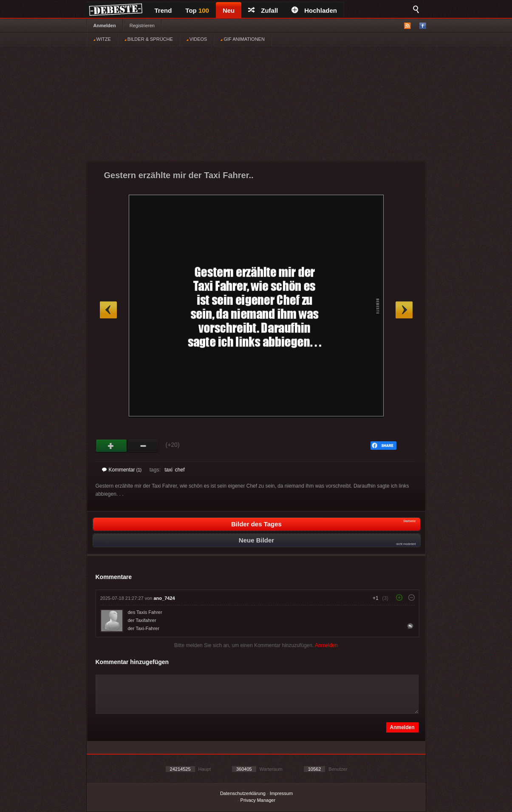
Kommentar (122, 470)
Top (197, 10)
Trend (163, 10)
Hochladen (314, 10)
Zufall (263, 10)
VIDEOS (197, 39)
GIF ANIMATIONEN (242, 39)
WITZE (102, 39)
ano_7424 (164, 598)
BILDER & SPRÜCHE (149, 39)
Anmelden (105, 26)
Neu (229, 10)
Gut (112, 446)
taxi (168, 470)
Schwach (143, 446)
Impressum (281, 793)
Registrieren (142, 26)
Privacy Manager (258, 800)
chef (180, 470)
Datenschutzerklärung (243, 793)
